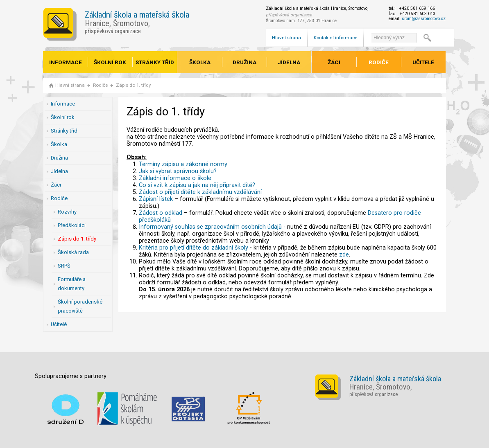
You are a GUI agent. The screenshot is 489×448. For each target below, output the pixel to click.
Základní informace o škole (175, 178)
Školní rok (110, 62)
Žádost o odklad (161, 213)
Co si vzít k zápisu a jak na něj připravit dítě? (197, 185)
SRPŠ (64, 266)
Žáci (334, 62)
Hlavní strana (286, 38)
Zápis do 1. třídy (133, 85)
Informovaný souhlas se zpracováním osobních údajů (210, 227)
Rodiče (379, 62)
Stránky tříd (155, 62)
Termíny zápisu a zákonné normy (183, 164)
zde (344, 255)
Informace (66, 62)
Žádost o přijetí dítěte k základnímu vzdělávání (200, 192)
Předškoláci (72, 225)
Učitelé (423, 62)
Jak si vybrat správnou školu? (178, 171)
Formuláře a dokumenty (72, 284)
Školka (200, 62)
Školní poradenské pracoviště (80, 306)
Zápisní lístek (156, 199)
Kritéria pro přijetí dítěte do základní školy (194, 248)
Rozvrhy (67, 212)
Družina (244, 62)
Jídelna (289, 62)
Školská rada (73, 252)
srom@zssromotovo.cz (424, 19)
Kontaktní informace (335, 38)
